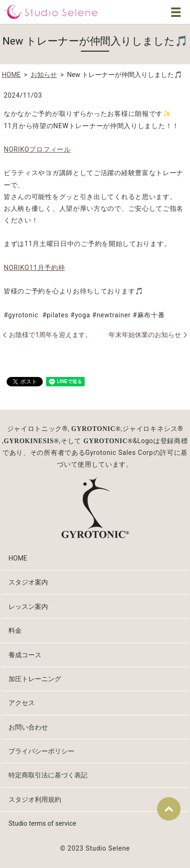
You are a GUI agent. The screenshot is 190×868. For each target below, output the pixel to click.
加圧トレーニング (35, 679)
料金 (15, 630)
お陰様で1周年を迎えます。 (50, 335)
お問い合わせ (28, 727)
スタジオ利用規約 (35, 799)
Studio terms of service (42, 823)
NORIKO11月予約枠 (34, 268)
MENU (176, 12)
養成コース (25, 655)
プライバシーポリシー (41, 751)
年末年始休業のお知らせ (145, 335)
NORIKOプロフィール (37, 149)
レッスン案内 (28, 607)
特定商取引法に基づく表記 (48, 775)
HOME (11, 75)
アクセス (22, 703)
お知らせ (44, 75)
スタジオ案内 (28, 582)
